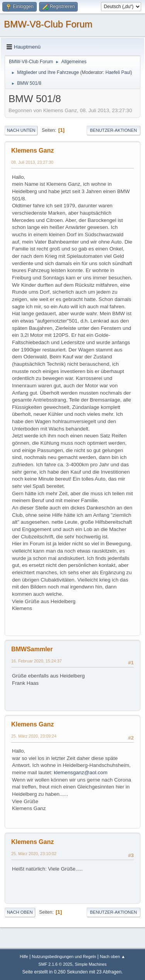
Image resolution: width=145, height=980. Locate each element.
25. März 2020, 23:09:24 (34, 736)
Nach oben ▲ (113, 956)
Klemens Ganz (32, 150)
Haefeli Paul (118, 72)
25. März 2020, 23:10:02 (34, 854)
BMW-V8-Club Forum (48, 24)
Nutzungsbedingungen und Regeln (64, 956)
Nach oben (20, 912)
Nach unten (21, 130)
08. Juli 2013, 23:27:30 (32, 162)
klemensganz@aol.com (81, 772)
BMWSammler (32, 649)
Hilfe (24, 956)
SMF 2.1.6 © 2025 (55, 964)
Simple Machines (91, 964)
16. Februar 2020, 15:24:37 (37, 661)
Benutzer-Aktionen (113, 130)
